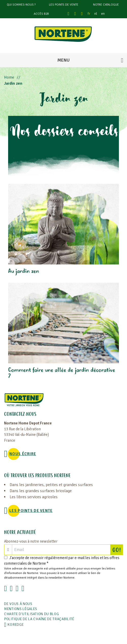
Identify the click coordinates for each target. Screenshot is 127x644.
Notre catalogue (106, 5)
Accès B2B (41, 14)
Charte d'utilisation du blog (32, 614)
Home (9, 77)
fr (89, 14)
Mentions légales (21, 609)
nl (96, 14)
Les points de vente (64, 5)
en (103, 14)
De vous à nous (18, 604)
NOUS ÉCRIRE (23, 454)
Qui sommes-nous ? (21, 5)
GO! (118, 550)
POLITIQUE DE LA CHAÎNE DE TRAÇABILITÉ (39, 619)
